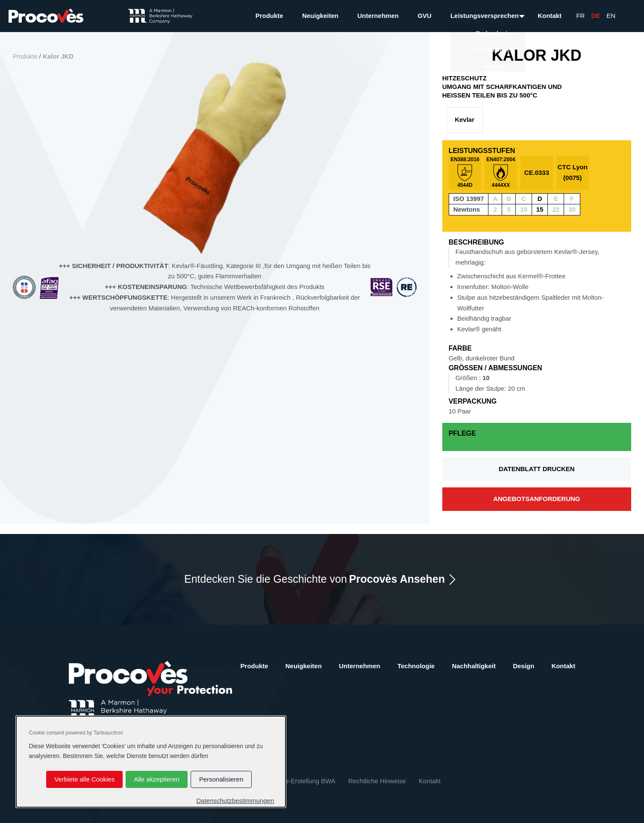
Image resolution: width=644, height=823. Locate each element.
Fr (580, 16)
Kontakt (550, 16)
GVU (425, 16)
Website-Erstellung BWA (300, 781)
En (611, 16)
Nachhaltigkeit (474, 666)
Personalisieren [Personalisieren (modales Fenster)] (221, 779)
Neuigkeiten (320, 16)
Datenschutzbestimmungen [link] (235, 801)
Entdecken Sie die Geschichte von (315, 579)
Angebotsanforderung (537, 499)
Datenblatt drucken (537, 469)
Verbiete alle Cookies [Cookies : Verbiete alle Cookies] (84, 779)
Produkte (269, 16)
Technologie (416, 666)
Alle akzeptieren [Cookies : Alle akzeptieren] (157, 779)
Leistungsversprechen (485, 16)
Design (523, 666)
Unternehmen (378, 16)
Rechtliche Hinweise (377, 781)
